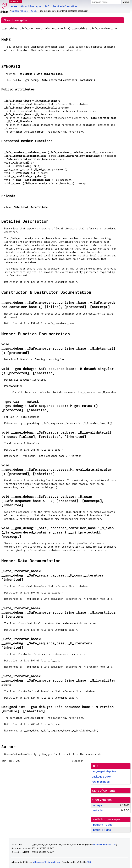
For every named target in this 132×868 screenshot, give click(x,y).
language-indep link (104, 771)
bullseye (15, 11)
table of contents (104, 791)
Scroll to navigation (16, 20)
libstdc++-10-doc (102, 825)
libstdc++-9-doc (28, 11)
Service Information (65, 6)
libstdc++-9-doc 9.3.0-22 (105, 845)
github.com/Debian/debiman (47, 862)
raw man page (101, 782)
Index (14, 6)
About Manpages (31, 6)
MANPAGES (15, 1)
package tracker (102, 777)
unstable (97, 810)
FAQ (47, 6)
